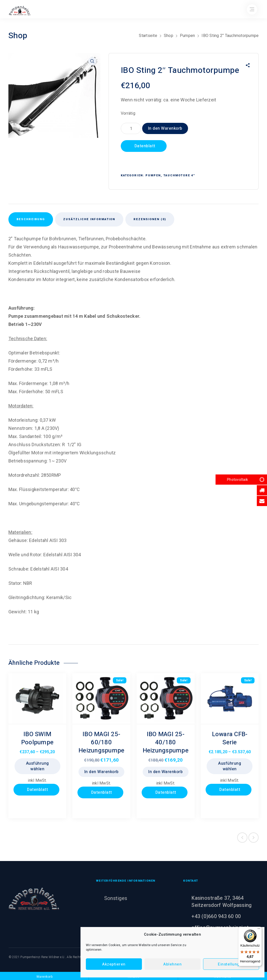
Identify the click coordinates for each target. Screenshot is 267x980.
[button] (92, 61)
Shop (169, 36)
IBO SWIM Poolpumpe (37, 738)
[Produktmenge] (131, 128)
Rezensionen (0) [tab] (150, 219)
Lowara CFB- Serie (230, 738)
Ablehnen (172, 964)
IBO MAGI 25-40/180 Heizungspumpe (166, 742)
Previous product (242, 838)
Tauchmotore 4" (179, 175)
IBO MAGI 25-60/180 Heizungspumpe (101, 742)
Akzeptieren (114, 964)
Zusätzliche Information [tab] (89, 219)
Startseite (148, 36)
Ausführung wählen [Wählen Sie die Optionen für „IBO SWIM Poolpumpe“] (37, 766)
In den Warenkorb (165, 128)
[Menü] (259, 930)
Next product (253, 838)
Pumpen (188, 36)
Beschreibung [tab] (31, 219)
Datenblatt (144, 146)
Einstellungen (231, 964)
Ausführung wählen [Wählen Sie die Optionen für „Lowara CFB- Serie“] (230, 766)
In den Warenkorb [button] (102, 772)
